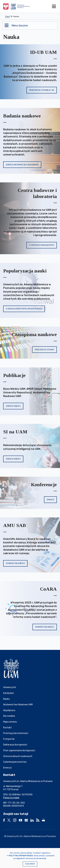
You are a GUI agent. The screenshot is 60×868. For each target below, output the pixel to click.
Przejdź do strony (44, 350)
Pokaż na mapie (11, 798)
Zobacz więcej (13, 406)
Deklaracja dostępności (15, 745)
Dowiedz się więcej (15, 563)
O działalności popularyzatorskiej (24, 309)
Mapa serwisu (10, 722)
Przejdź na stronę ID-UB (42, 90)
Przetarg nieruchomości (16, 733)
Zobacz (50, 500)
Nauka (6, 699)
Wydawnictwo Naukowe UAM (18, 705)
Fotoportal (9, 739)
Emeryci (7, 768)
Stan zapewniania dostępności (19, 750)
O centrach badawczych (42, 245)
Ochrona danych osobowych (18, 756)
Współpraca (9, 710)
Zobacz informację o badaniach (22, 165)
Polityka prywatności (21, 856)
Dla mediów (9, 716)
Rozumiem (30, 864)
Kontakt (7, 728)
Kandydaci (9, 693)
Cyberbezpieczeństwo (15, 762)
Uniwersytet (10, 687)
